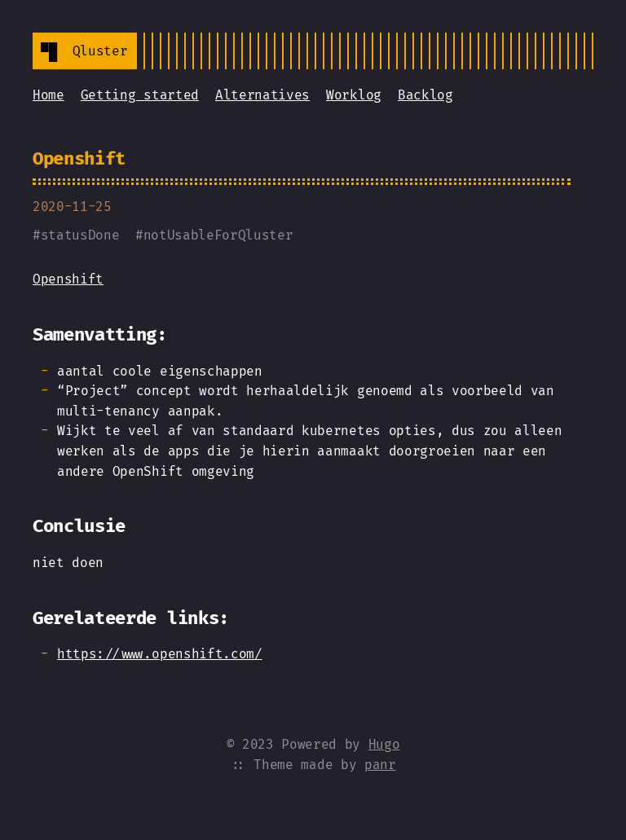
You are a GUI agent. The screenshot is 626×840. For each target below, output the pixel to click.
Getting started (140, 95)
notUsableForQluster (218, 235)
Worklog (354, 95)
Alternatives (262, 95)
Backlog (425, 95)
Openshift (79, 158)
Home (48, 95)
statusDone (80, 235)
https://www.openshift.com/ (160, 654)
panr (380, 765)
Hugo (384, 744)
